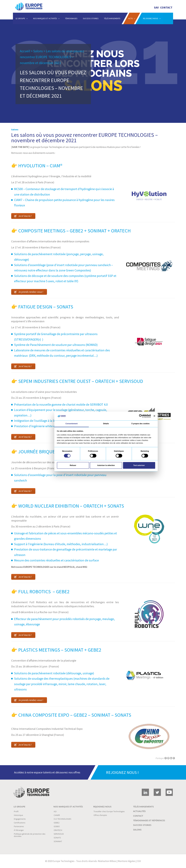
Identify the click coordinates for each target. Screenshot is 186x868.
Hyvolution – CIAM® (40, 166)
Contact (166, 7)
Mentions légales (127, 861)
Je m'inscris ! (23, 216)
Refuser (73, 465)
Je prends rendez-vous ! (29, 292)
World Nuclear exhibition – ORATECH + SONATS (72, 506)
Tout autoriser (139, 465)
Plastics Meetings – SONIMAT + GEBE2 (60, 650)
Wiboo (113, 861)
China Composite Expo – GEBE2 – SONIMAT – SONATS (74, 715)
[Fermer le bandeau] (154, 416)
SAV (156, 7)
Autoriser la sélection (106, 465)
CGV (139, 861)
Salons (38, 51)
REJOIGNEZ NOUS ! (122, 772)
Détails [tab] (106, 424)
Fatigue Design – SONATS (46, 307)
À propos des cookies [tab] (140, 424)
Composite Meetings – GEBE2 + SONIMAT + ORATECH (74, 231)
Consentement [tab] (71, 424)
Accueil (25, 51)
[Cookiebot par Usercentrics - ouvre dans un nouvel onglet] (141, 416)
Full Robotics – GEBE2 (44, 592)
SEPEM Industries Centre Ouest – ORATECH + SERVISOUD (81, 381)
